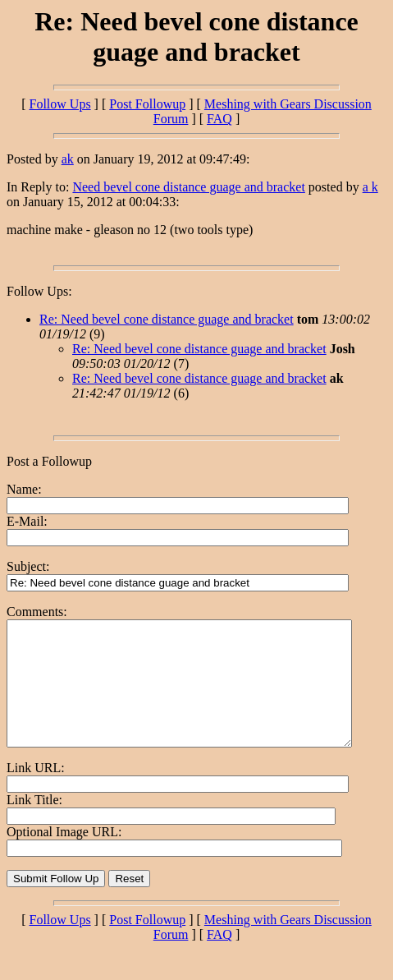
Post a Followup (49, 461)
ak (68, 159)
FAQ (219, 119)
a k (370, 187)
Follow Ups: (39, 291)
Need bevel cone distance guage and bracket (188, 187)
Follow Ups (59, 104)
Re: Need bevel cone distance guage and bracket (167, 319)
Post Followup (147, 104)
